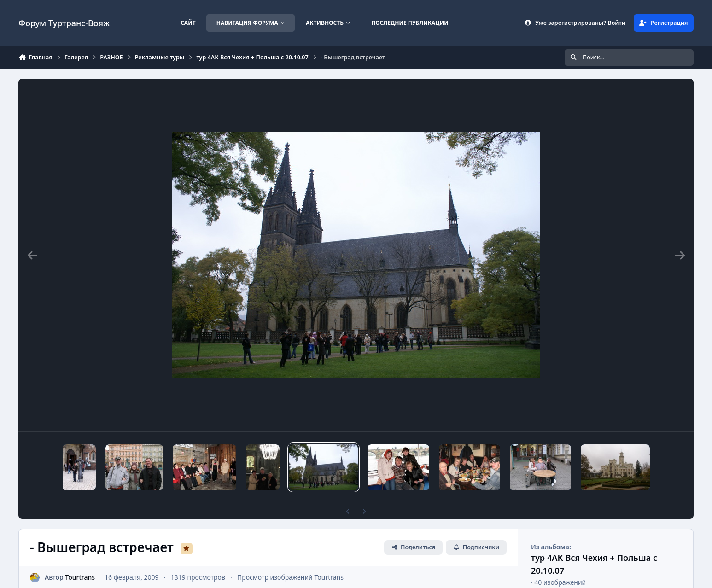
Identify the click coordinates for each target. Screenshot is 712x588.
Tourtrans (80, 577)
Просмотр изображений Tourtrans (290, 577)
